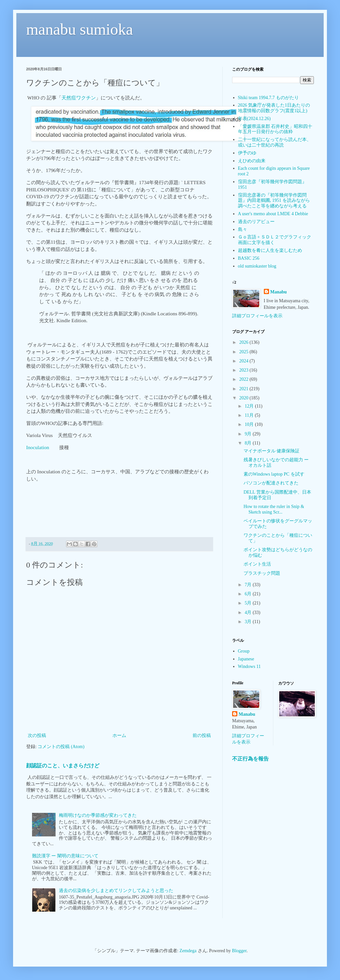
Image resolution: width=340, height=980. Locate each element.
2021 (245, 389)
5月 (249, 603)
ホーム (119, 735)
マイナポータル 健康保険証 (272, 451)
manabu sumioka (80, 29)
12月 (250, 406)
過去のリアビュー (256, 222)
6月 (249, 594)
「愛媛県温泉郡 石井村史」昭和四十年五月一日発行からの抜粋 (275, 129)
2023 (245, 370)
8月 (249, 443)
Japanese (246, 659)
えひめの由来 (252, 161)
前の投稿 (202, 735)
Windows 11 (249, 666)
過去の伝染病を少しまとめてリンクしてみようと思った (116, 891)
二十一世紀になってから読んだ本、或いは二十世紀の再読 (275, 142)
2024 (245, 361)
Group (244, 651)
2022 (245, 379)
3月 (249, 622)
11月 (250, 415)
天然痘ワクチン (79, 98)
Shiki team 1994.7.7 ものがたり (268, 98)
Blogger (239, 951)
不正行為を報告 (250, 759)
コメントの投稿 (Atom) (61, 747)
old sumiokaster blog (257, 266)
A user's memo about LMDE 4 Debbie (273, 214)
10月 (250, 424)
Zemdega (188, 951)
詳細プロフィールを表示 (257, 316)
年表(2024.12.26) (254, 119)
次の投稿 (37, 735)
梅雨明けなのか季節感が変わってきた (98, 815)
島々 (243, 229)
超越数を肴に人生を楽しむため (270, 250)
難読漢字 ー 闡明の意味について (65, 856)
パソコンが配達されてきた (271, 483)
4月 (249, 612)
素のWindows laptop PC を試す (274, 474)
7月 (249, 585)
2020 (245, 398)
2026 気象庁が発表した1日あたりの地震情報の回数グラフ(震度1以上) (274, 108)
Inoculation (38, 447)
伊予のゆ (247, 153)
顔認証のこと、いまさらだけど (63, 766)
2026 (245, 342)
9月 (249, 434)
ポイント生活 (257, 564)
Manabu (279, 292)
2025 (245, 352)
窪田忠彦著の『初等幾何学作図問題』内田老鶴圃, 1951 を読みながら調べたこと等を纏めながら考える (274, 201)
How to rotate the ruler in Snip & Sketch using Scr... (274, 509)
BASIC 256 (249, 258)
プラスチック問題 (262, 573)
